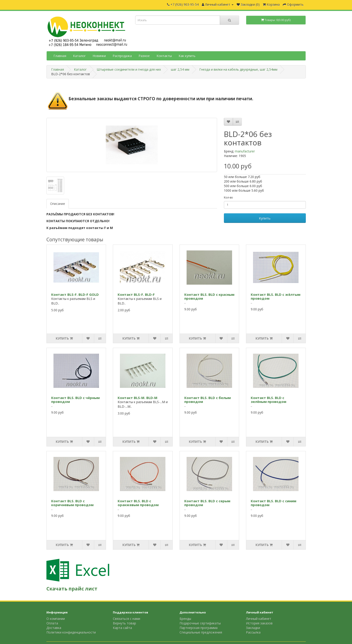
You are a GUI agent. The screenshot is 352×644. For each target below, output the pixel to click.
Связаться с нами (127, 619)
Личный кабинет (259, 619)
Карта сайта (122, 628)
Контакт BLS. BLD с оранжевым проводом (138, 503)
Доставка (54, 628)
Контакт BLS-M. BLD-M (138, 398)
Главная (60, 56)
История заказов (259, 623)
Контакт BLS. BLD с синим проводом (273, 503)
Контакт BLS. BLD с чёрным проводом (75, 400)
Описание (58, 204)
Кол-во (228, 197)
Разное (144, 56)
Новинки (99, 56)
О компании (56, 619)
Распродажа (122, 56)
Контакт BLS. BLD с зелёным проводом (268, 400)
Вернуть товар (124, 623)
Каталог (79, 56)
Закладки (253, 628)
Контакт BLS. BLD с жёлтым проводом (276, 296)
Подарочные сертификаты (200, 623)
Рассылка (253, 632)
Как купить (187, 56)
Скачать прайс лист (72, 589)
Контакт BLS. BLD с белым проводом (208, 400)
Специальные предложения (201, 632)
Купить (265, 218)
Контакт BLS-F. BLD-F (136, 294)
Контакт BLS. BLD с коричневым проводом (72, 503)
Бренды (185, 619)
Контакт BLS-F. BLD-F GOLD (75, 294)
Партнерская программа (199, 628)
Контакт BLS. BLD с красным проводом (209, 296)
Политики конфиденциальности (71, 632)
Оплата (52, 623)
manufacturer (245, 151)
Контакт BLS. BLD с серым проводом (207, 503)
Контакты (164, 56)
